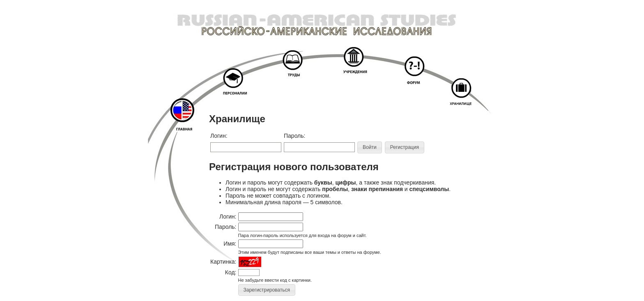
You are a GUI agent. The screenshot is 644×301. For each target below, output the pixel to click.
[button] (370, 147)
